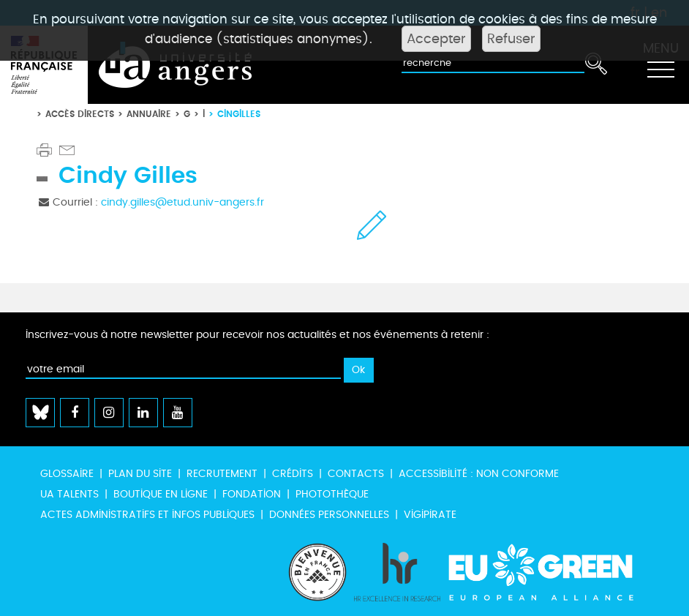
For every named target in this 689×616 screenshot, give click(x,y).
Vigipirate (430, 515)
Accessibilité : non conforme (479, 474)
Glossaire (67, 474)
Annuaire (149, 114)
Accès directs (80, 114)
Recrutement (222, 474)
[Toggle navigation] (660, 65)
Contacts (356, 474)
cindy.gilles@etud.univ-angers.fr (182, 202)
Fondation (252, 494)
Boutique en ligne (161, 494)
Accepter (436, 39)
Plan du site (140, 474)
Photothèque (332, 494)
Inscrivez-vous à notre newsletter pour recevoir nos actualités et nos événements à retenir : (257, 335)
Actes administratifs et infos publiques (147, 515)
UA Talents (69, 494)
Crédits (293, 474)
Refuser (511, 39)
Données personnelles (329, 515)
